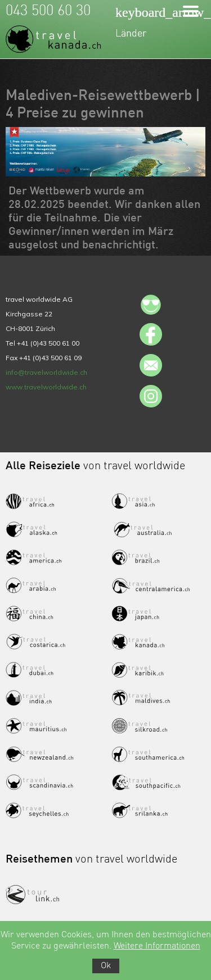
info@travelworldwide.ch (46, 372)
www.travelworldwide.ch (46, 387)
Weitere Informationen (157, 946)
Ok (106, 966)
